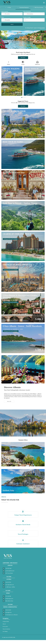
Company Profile (6, 621)
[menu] (44, 3)
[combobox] (12, 14)
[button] (1, 7)
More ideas (23, 58)
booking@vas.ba (8, 612)
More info (9, 401)
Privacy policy (5, 626)
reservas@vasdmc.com (10, 585)
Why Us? (4, 624)
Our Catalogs (5, 631)
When (3, 17)
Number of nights (27, 17)
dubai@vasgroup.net (9, 599)
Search (12, 24)
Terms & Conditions (6, 629)
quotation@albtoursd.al (10, 571)
